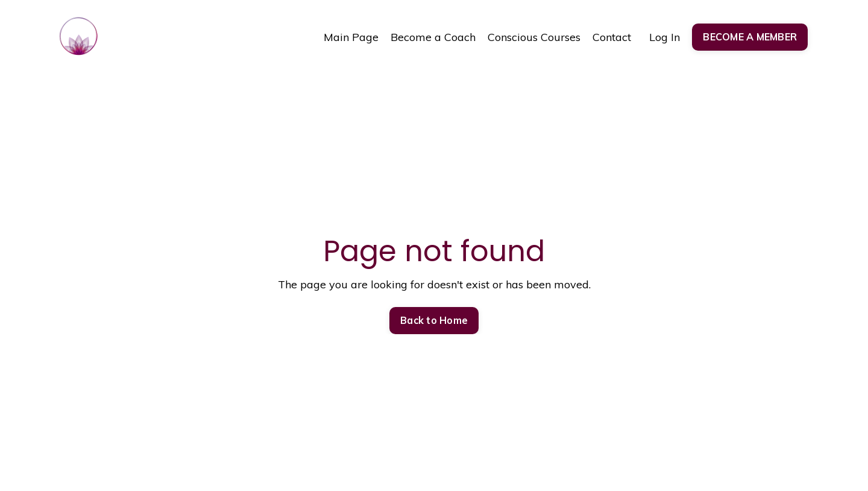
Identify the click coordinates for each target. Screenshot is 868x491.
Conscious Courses (534, 37)
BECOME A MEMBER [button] (750, 37)
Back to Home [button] (434, 320)
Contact (612, 37)
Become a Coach (433, 37)
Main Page (351, 37)
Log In (665, 37)
